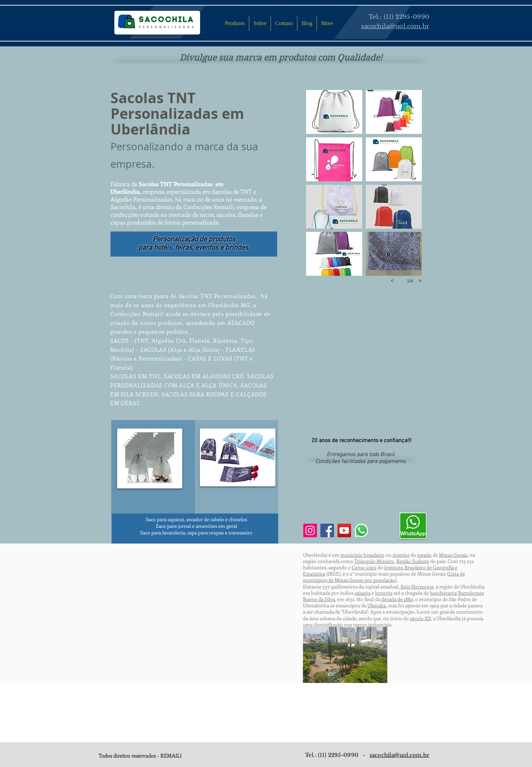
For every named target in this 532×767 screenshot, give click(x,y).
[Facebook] (327, 530)
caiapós (363, 593)
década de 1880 (397, 599)
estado (424, 555)
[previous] (392, 281)
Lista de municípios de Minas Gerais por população (384, 577)
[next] (420, 281)
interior (401, 555)
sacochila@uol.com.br (399, 755)
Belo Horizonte (417, 587)
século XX (420, 618)
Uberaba (377, 605)
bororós (384, 593)
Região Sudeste (413, 561)
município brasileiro (362, 555)
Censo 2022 (364, 567)
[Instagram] (310, 530)
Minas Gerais (453, 555)
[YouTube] (344, 530)
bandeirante (444, 593)
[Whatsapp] (361, 530)
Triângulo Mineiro (374, 561)
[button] (334, 112)
